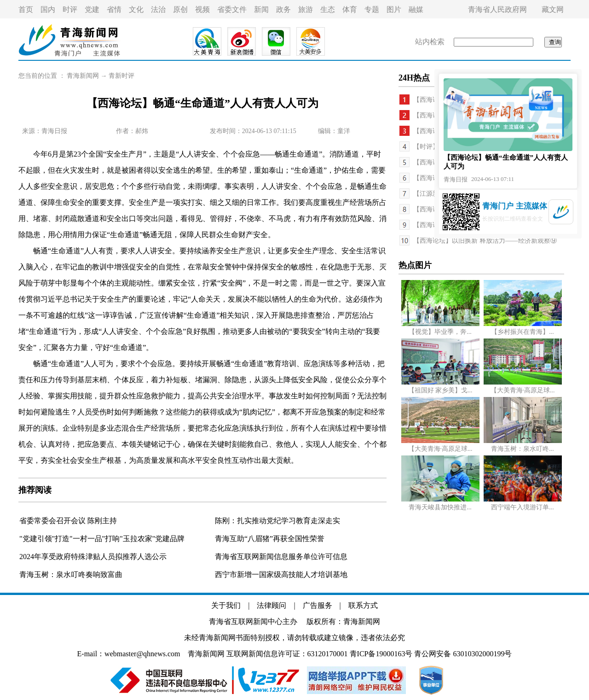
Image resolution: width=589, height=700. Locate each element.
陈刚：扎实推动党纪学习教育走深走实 (277, 521)
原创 (180, 9)
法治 (158, 9)
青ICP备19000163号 (381, 654)
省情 (114, 9)
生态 (328, 9)
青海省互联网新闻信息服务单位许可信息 (281, 557)
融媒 (416, 9)
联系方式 (363, 605)
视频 (202, 9)
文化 (136, 9)
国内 (48, 9)
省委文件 (232, 9)
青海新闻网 (83, 76)
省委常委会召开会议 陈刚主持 (68, 521)
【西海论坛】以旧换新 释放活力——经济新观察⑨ (485, 241)
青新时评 (121, 76)
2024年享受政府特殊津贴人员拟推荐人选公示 (93, 557)
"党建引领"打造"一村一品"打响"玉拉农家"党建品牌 (102, 539)
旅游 (306, 9)
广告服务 (318, 605)
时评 (70, 9)
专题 (372, 9)
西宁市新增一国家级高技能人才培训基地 (281, 575)
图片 (394, 9)
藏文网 (553, 9)
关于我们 (226, 605)
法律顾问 (271, 605)
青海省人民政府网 (497, 9)
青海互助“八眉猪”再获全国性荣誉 (270, 539)
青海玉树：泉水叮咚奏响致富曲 (71, 575)
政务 (283, 9)
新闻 (261, 9)
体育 (350, 9)
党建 (92, 9)
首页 (26, 9)
